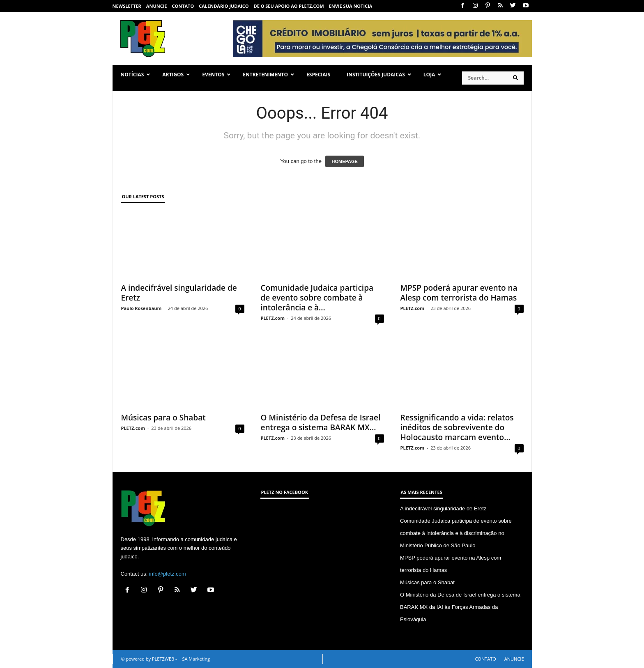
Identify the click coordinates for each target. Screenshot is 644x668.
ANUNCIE (157, 6)
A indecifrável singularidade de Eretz (179, 293)
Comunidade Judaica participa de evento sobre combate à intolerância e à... (317, 298)
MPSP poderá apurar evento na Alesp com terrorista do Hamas (459, 293)
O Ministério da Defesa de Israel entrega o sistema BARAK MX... (321, 422)
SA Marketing (196, 659)
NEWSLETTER (127, 6)
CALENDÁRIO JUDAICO (224, 6)
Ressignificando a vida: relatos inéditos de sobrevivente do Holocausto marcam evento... (457, 427)
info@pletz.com (168, 574)
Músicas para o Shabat (163, 418)
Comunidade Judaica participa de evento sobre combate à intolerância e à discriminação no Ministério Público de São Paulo (456, 533)
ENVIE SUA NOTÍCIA (351, 6)
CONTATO (183, 6)
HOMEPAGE (344, 161)
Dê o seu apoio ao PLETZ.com (289, 6)
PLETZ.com (273, 318)
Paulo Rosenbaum (141, 308)
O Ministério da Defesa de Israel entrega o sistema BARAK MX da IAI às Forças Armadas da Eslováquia (460, 607)
